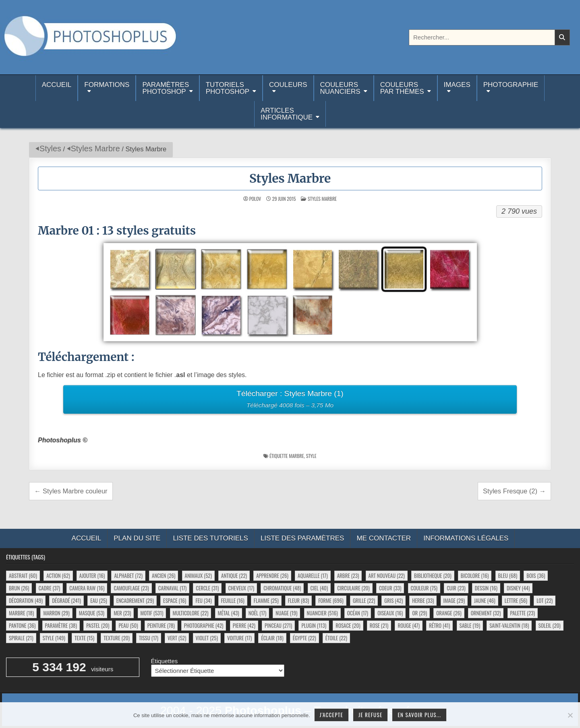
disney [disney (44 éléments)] (518, 588)
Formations (107, 85)
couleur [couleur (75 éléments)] (424, 588)
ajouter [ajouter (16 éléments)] (92, 575)
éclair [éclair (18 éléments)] (272, 638)
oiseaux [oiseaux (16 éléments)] (390, 613)
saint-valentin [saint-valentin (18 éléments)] (509, 625)
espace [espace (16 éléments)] (175, 600)
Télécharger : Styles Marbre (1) (290, 400)
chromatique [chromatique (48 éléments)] (282, 588)
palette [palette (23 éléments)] (523, 613)
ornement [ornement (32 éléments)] (486, 613)
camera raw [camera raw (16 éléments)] (87, 588)
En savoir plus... (419, 715)
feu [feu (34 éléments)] (203, 600)
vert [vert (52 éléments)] (177, 638)
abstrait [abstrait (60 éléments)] (23, 575)
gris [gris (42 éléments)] (394, 600)
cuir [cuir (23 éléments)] (456, 588)
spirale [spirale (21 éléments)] (21, 638)
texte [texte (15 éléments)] (84, 638)
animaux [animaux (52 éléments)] (198, 575)
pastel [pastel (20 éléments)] (98, 625)
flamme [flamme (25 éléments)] (266, 600)
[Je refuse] (570, 715)
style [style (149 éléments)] (54, 638)
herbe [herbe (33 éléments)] (423, 600)
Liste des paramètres (302, 538)
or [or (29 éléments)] (419, 613)
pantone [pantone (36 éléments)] (22, 625)
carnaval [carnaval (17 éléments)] (172, 588)
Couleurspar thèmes (402, 88)
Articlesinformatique (287, 114)
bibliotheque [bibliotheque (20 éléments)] (433, 575)
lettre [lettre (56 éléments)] (516, 600)
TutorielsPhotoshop (228, 88)
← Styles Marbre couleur (71, 491)
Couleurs (288, 85)
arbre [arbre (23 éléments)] (348, 575)
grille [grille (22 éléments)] (364, 600)
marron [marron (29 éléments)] (56, 613)
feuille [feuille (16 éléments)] (233, 600)
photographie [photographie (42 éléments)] (204, 625)
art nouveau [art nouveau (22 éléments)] (387, 575)
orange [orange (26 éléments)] (449, 613)
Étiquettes (165, 661)
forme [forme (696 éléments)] (331, 600)
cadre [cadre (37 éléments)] (49, 588)
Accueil (57, 88)
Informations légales (466, 538)
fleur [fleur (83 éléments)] (298, 600)
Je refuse (371, 715)
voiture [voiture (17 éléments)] (239, 638)
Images (457, 85)
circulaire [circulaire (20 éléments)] (353, 588)
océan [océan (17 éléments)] (358, 613)
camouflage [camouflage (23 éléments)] (131, 588)
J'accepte (331, 715)
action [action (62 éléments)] (58, 575)
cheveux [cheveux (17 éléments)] (241, 588)
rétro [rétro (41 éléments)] (439, 625)
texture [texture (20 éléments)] (117, 638)
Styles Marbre (95, 148)
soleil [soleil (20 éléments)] (550, 625)
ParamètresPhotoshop (166, 88)
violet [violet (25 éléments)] (207, 638)
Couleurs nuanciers (340, 88)
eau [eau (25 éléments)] (98, 600)
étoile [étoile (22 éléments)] (336, 638)
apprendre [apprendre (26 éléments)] (272, 575)
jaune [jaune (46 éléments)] (485, 600)
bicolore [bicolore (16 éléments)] (475, 575)
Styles (50, 148)
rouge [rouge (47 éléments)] (408, 625)
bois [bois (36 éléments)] (536, 575)
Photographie (511, 85)
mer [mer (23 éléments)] (122, 613)
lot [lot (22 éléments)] (545, 600)
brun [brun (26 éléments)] (19, 588)
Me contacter (384, 538)
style (311, 456)
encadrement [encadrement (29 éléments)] (135, 600)
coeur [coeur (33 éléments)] (390, 588)
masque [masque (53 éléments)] (92, 613)
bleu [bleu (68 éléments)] (508, 575)
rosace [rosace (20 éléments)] (348, 625)
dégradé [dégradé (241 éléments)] (66, 600)
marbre (296, 456)
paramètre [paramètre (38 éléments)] (61, 625)
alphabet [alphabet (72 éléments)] (128, 575)
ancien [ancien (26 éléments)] (164, 575)
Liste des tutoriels (210, 538)
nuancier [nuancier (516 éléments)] (322, 613)
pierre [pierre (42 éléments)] (244, 625)
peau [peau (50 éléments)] (128, 625)
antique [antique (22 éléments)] (234, 575)
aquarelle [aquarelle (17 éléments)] (313, 575)
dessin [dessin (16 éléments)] (486, 588)
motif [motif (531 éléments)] (152, 613)
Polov (255, 199)
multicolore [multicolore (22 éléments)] (191, 613)
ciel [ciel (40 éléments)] (319, 588)
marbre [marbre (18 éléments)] (21, 613)
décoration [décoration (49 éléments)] (26, 600)
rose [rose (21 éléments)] (379, 625)
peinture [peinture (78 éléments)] (161, 625)
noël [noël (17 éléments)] (257, 613)
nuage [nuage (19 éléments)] (286, 613)
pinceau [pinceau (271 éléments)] (278, 625)
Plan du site (137, 538)
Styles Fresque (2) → (514, 491)
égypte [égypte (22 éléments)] (304, 638)
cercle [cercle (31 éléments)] (207, 588)
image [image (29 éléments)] (454, 600)
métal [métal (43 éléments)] (229, 613)
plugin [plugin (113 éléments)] (314, 625)
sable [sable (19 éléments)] (470, 625)
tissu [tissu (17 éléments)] (149, 638)
